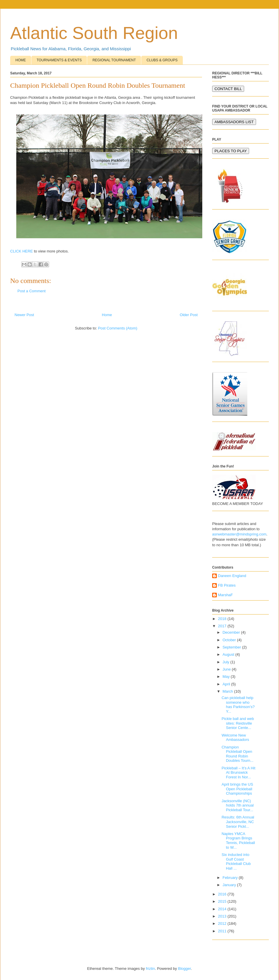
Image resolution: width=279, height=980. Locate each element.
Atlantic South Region (94, 33)
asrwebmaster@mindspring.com (239, 534)
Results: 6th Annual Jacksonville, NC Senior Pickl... (238, 822)
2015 (223, 901)
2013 (223, 916)
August (229, 654)
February (231, 878)
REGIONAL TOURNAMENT (114, 60)
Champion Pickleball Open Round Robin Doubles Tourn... (237, 754)
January (230, 885)
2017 (223, 626)
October (230, 640)
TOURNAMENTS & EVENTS (59, 60)
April (227, 684)
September (232, 647)
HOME (21, 60)
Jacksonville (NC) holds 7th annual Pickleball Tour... (237, 805)
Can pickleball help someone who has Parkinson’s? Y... (238, 705)
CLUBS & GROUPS (162, 60)
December (232, 632)
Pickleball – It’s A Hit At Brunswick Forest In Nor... (238, 773)
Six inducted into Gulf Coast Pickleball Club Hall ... (236, 861)
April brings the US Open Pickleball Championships (237, 789)
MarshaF (225, 595)
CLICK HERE (22, 251)
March (228, 691)
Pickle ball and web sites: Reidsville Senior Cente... (238, 723)
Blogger (184, 969)
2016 (223, 894)
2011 (223, 931)
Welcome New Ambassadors (235, 738)
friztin (150, 969)
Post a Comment (32, 291)
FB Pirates (227, 585)
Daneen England (232, 576)
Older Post (189, 315)
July (227, 662)
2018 (223, 619)
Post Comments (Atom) (118, 328)
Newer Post (24, 315)
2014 (223, 909)
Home (107, 315)
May (227, 677)
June (227, 669)
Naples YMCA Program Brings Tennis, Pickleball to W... (238, 841)
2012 (223, 923)
